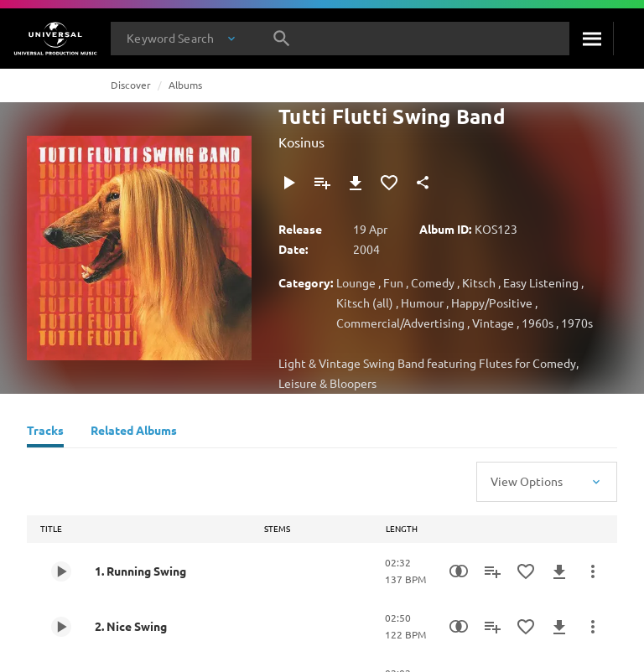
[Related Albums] (134, 432)
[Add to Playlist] (322, 183)
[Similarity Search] (459, 571)
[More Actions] (593, 571)
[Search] (591, 39)
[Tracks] (45, 432)
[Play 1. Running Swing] (61, 571)
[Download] (356, 183)
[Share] (423, 183)
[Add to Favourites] (389, 183)
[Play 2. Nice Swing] (61, 627)
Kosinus (301, 142)
